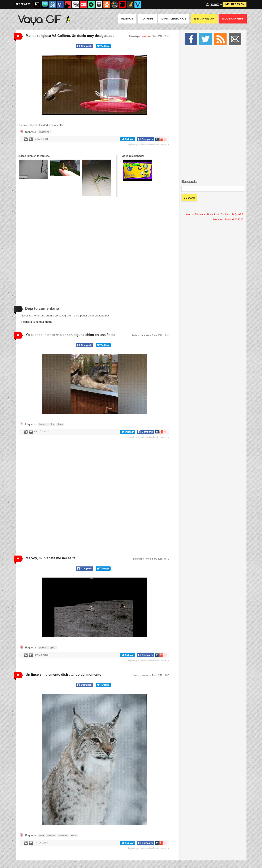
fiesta (60, 424)
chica (51, 424)
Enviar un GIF (204, 19)
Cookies (225, 215)
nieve (74, 836)
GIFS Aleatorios (174, 19)
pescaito (145, 36)
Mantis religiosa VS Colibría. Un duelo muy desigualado (70, 36)
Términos (200, 215)
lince (42, 836)
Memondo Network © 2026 (228, 220)
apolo (52, 648)
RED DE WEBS (23, 4)
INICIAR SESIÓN (234, 4)
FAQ (234, 215)
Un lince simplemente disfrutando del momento (64, 675)
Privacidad (213, 215)
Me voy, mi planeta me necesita (51, 558)
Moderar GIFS (233, 19)
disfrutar (51, 836)
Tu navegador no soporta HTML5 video (94, 85)
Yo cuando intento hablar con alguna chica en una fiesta (71, 335)
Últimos (127, 19)
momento (63, 836)
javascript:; (44, 132)
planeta (43, 648)
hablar (42, 424)
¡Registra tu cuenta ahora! (37, 322)
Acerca (189, 215)
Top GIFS (147, 19)
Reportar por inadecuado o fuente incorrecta (148, 145)
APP (241, 215)
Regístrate (213, 4)
